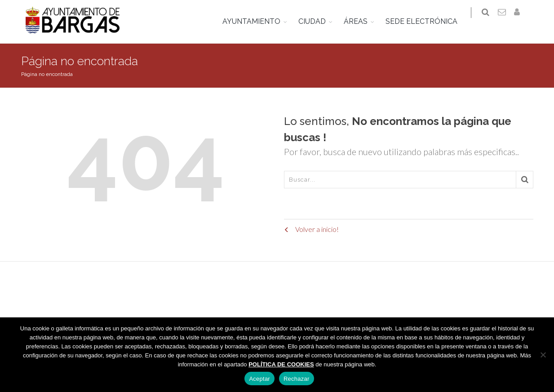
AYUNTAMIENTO (258, 21)
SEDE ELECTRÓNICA (428, 21)
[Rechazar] (543, 355)
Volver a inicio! (311, 231)
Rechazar (297, 379)
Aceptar (259, 379)
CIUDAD (319, 21)
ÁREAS (362, 21)
